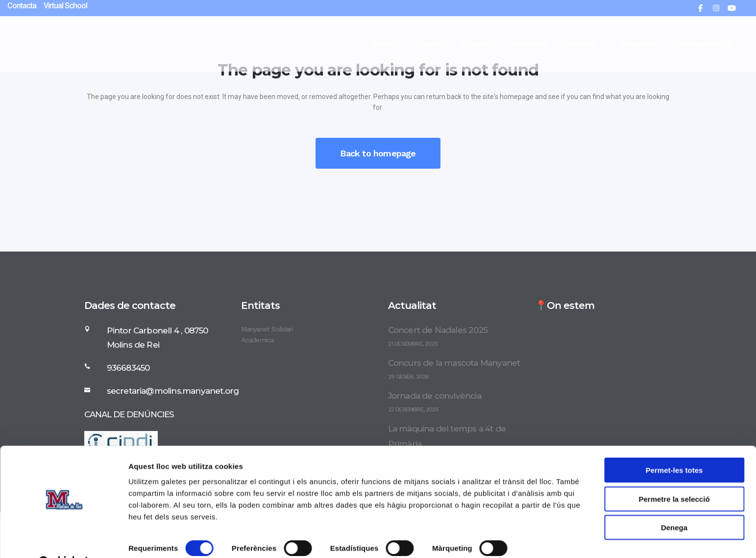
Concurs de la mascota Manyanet (454, 363)
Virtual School (65, 6)
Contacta (22, 6)
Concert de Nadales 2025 (438, 330)
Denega (674, 503)
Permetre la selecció (674, 474)
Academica (257, 340)
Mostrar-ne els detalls (167, 539)
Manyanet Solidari (267, 329)
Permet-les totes (674, 445)
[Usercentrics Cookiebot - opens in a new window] (63, 539)
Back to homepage (378, 153)
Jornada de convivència (435, 396)
